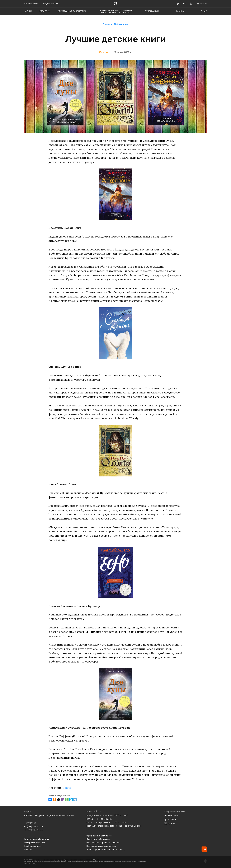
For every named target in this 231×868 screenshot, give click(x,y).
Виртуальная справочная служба (103, 843)
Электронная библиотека (72, 11)
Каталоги (45, 11)
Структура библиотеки (98, 839)
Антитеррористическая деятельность (106, 850)
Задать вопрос (51, 4)
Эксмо (67, 788)
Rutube (170, 824)
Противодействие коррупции (101, 846)
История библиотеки (35, 843)
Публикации (152, 11)
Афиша (180, 11)
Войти (202, 4)
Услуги (28, 11)
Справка (28, 850)
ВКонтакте (171, 816)
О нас (204, 11)
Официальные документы (99, 836)
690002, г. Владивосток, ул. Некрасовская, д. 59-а (49, 816)
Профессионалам (33, 846)
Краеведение (31, 4)
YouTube (170, 820)
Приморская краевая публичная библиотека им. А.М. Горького (116, 11)
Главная (107, 24)
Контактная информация (36, 839)
